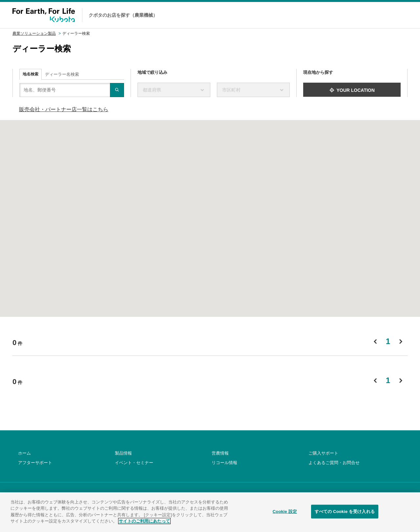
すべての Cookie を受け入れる (345, 516)
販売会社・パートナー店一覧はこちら (64, 109)
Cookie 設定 (285, 516)
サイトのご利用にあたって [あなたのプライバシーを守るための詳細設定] (144, 526)
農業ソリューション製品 (34, 33)
